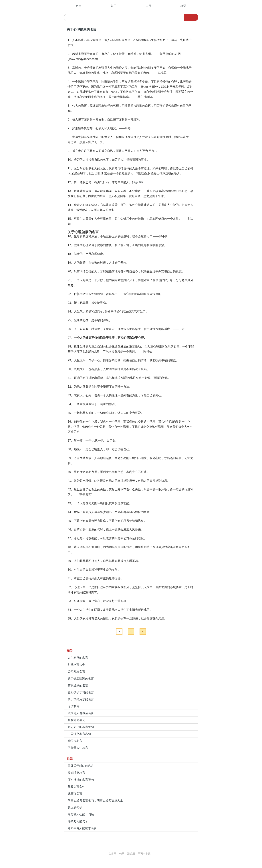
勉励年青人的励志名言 (82, 828)
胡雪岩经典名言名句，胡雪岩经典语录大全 (95, 800)
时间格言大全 (76, 665)
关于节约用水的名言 (81, 699)
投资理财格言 (76, 773)
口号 (148, 6)
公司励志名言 (76, 672)
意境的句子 (75, 807)
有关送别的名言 (78, 685)
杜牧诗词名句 (76, 720)
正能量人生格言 (78, 748)
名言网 (137, 182)
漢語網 (131, 854)
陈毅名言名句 (76, 787)
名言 (79, 6)
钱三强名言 (75, 794)
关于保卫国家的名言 (81, 678)
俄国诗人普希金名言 (81, 713)
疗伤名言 (74, 706)
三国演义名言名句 (79, 734)
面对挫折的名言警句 (81, 780)
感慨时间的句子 (78, 821)
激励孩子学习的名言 (81, 692)
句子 (114, 6)
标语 (183, 6)
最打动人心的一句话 (81, 814)
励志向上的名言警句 (81, 727)
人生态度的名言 (78, 658)
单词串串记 (144, 854)
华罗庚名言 (75, 741)
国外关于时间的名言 (81, 766)
